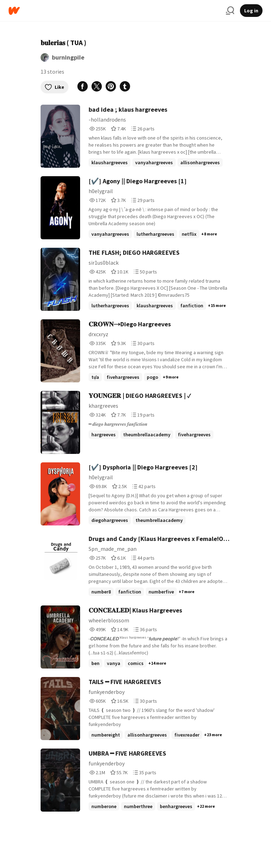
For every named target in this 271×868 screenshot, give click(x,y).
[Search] (230, 11)
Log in (251, 11)
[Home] (114, 11)
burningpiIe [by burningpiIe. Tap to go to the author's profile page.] (68, 57)
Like (55, 87)
